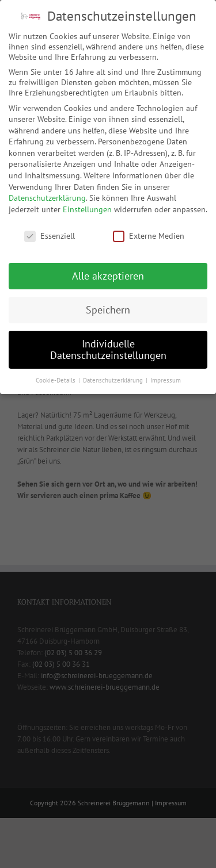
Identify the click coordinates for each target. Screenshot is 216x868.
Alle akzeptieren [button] (108, 276)
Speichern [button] (108, 310)
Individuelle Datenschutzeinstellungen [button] (108, 349)
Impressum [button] (166, 380)
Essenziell (50, 236)
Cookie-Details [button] (56, 380)
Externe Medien (149, 236)
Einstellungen (87, 209)
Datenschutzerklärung (47, 198)
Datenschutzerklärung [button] (114, 380)
